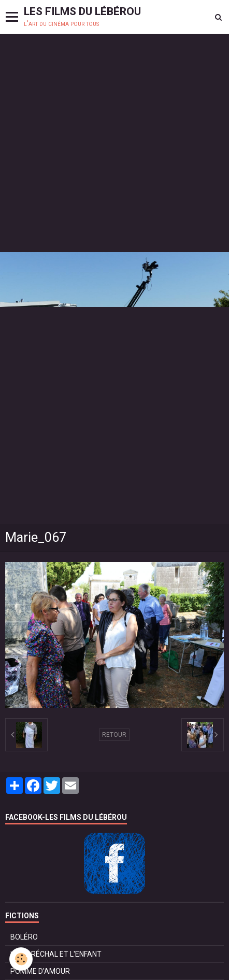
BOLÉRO (24, 937)
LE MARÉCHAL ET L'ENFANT (56, 954)
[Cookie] (21, 959)
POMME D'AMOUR (40, 971)
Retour (114, 735)
